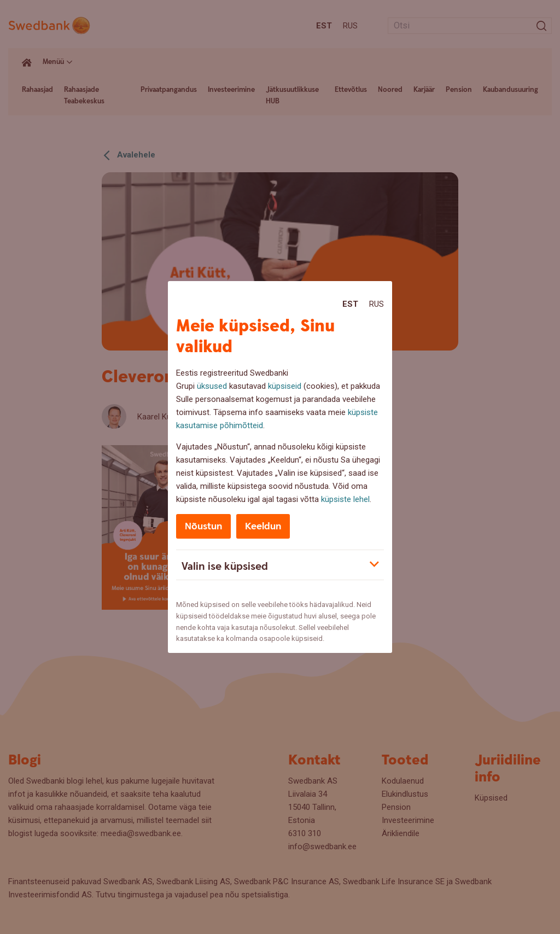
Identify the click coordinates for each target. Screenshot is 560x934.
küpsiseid (285, 386)
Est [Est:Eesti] (350, 304)
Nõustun (203, 526)
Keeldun (263, 526)
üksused (212, 386)
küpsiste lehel (345, 499)
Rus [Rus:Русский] (377, 304)
